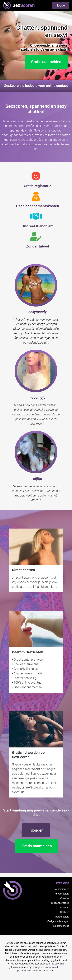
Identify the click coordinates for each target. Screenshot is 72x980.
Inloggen (61, 5)
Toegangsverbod (60, 903)
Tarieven (65, 907)
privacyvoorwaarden (28, 971)
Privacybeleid (62, 894)
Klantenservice (61, 926)
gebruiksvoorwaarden (49, 967)
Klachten (64, 912)
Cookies (65, 898)
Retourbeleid (62, 917)
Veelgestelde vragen (58, 921)
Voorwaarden (62, 889)
